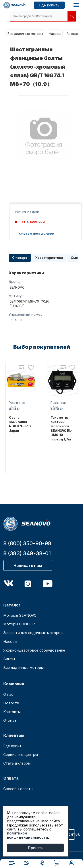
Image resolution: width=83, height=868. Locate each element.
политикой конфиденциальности (28, 835)
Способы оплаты (18, 789)
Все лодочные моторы (25, 34)
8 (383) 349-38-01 (27, 553)
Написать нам (28, 566)
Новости (11, 703)
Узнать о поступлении (36, 233)
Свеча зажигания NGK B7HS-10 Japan (20, 424)
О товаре (20, 258)
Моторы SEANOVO (20, 615)
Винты (9, 659)
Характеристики (49, 258)
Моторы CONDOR (19, 624)
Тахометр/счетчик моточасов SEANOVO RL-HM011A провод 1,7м (62, 428)
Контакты (12, 712)
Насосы (55, 34)
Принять (36, 848)
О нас (8, 694)
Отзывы (10, 720)
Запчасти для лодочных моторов (33, 633)
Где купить (49, 5)
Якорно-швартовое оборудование (34, 650)
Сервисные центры (21, 755)
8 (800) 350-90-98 (27, 543)
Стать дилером (17, 763)
